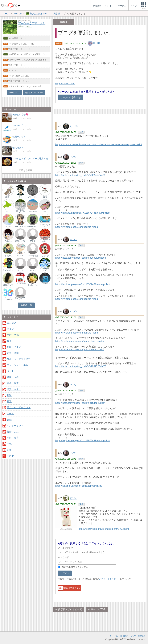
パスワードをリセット (110, 579)
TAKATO (33, 270)
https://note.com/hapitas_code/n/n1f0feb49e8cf (80, 403)
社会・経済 (13, 383)
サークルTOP (98, 609)
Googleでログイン (69, 588)
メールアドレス (66, 548)
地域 (9, 444)
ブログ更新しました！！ (19, 49)
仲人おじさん (33, 285)
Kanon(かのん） (45, 269)
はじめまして (14, 70)
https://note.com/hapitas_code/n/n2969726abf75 (81, 366)
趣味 (9, 395)
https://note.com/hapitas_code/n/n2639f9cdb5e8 (81, 258)
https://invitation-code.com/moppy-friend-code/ (80, 341)
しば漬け (45, 197)
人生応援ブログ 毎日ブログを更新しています (29, 54)
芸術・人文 (13, 432)
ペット (10, 371)
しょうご (45, 256)
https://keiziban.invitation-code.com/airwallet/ (79, 486)
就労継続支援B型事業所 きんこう (45, 239)
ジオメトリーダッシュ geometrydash (25, 86)
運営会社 (142, 636)
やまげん (8, 256)
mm (45, 212)
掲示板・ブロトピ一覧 (70, 609)
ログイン (65, 573)
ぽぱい (74, 498)
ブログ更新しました (17, 38)
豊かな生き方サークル (32, 23)
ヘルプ (133, 636)
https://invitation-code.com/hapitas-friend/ (77, 227)
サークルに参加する (70, 97)
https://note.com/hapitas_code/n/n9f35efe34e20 (80, 175)
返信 (81, 132)
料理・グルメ (14, 347)
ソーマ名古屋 (33, 256)
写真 (9, 401)
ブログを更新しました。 (19, 76)
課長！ (8, 197)
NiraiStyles (33, 212)
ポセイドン (33, 197)
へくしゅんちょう (45, 284)
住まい (10, 329)
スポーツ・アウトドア (19, 359)
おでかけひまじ (45, 226)
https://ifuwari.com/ (65, 84)
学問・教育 (13, 438)
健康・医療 (13, 377)
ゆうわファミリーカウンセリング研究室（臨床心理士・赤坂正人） (20, 208)
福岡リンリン (20, 241)
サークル (114, 636)
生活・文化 (13, 335)
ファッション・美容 (17, 365)
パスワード (63, 557)
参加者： (25, 26)
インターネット (15, 426)
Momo (8, 226)
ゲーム (10, 414)
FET (8, 212)
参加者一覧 (26, 305)
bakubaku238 (20, 226)
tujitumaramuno (33, 226)
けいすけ (75, 126)
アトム (33, 241)
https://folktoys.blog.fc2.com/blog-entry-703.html (104, 529)
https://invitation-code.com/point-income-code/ (79, 350)
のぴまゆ (8, 241)
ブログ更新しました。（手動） (22, 44)
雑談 (9, 450)
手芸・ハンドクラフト (19, 407)
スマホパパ (8, 300)
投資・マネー (14, 389)
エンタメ (12, 323)
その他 (10, 456)
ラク (20, 197)
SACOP (20, 256)
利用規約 (124, 636)
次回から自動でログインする (74, 567)
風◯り (97, 43)
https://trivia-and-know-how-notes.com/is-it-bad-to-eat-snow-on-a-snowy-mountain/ (99, 144)
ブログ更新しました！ (18, 65)
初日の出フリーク (20, 299)
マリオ (20, 270)
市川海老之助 (8, 270)
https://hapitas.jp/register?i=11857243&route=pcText (83, 213)
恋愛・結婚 (13, 353)
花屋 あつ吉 (8, 285)
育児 (9, 341)
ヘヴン (74, 157)
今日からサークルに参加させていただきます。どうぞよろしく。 (29, 60)
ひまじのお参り (20, 284)
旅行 (9, 420)
